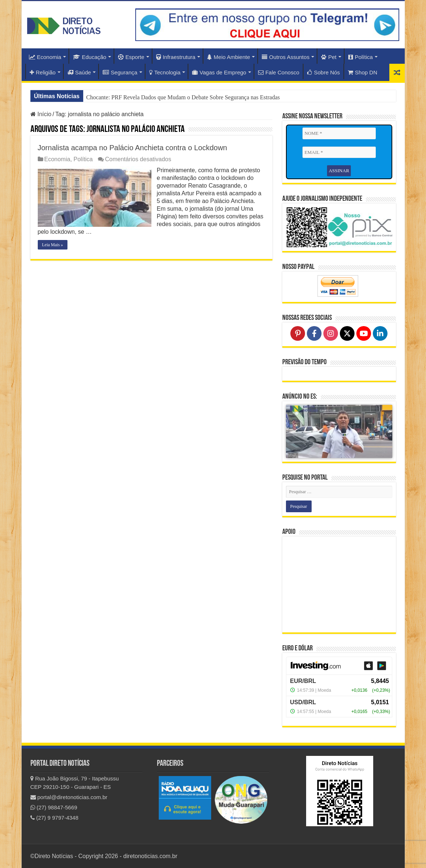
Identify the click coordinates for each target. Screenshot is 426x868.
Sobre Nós (324, 72)
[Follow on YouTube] (364, 333)
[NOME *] (339, 133)
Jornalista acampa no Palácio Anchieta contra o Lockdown (133, 148)
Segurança (120, 72)
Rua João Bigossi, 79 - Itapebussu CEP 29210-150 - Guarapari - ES (75, 783)
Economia (45, 57)
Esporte (131, 57)
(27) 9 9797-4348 (54, 818)
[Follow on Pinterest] (298, 333)
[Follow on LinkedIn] (380, 333)
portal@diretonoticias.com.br (69, 797)
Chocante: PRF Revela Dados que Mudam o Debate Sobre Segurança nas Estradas (183, 97)
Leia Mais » (53, 245)
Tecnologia (165, 72)
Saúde (79, 72)
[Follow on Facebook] (314, 333)
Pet (329, 57)
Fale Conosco (279, 72)
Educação (90, 57)
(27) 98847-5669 (54, 807)
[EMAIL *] (339, 152)
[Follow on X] (347, 333)
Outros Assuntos (286, 57)
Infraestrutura (176, 57)
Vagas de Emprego (219, 72)
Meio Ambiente (229, 57)
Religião (43, 72)
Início (41, 114)
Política (361, 57)
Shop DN (363, 72)
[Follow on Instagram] (331, 333)
